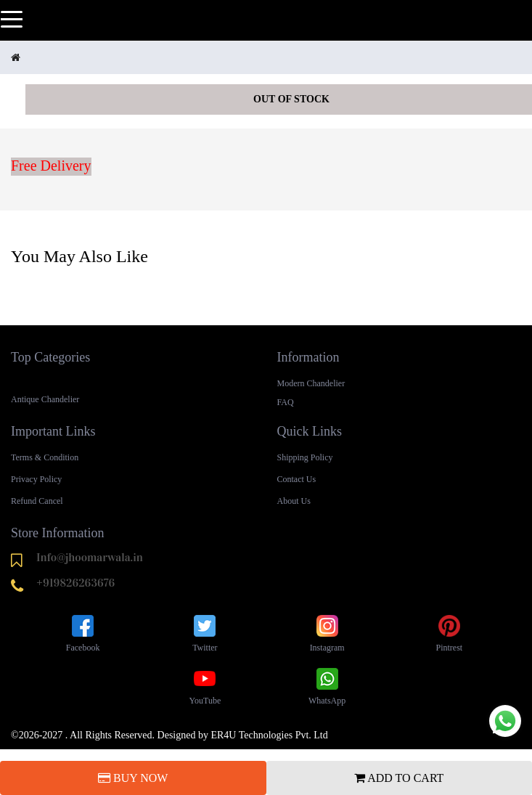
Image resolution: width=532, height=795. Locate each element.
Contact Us (297, 479)
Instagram (327, 632)
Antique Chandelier (45, 399)
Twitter (205, 632)
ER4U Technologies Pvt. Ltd (269, 735)
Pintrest (450, 632)
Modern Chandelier (311, 383)
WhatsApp (327, 685)
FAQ (286, 402)
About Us (294, 501)
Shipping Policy (305, 457)
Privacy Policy (36, 479)
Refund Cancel (37, 501)
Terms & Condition (45, 457)
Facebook (83, 632)
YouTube (205, 685)
